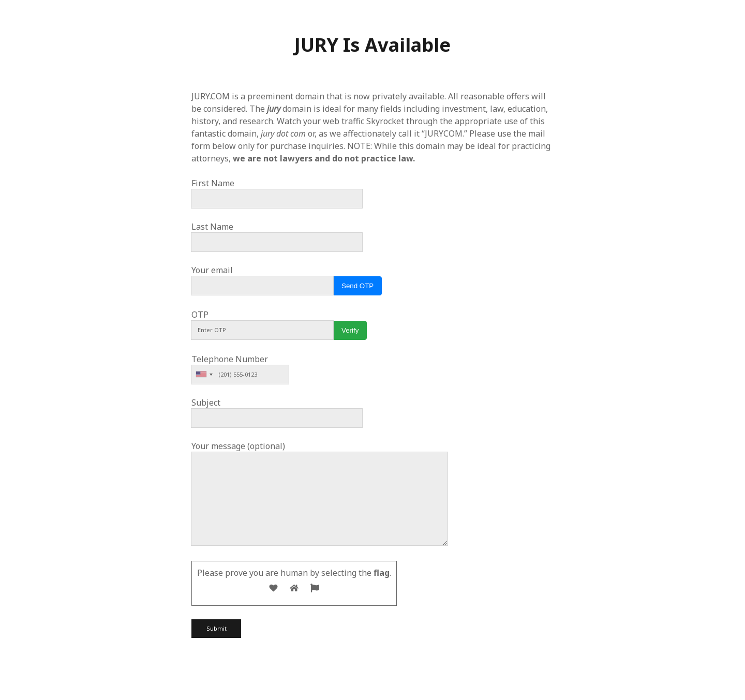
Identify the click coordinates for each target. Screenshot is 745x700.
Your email (212, 270)
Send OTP (357, 286)
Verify (350, 330)
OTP (200, 315)
